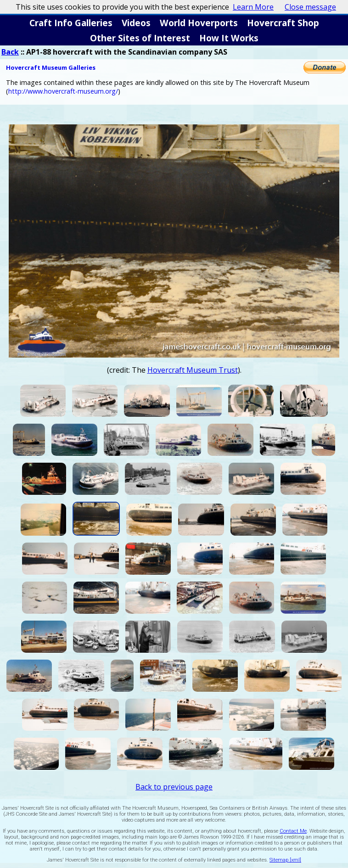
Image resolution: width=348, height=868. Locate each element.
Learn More (253, 7)
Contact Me (293, 831)
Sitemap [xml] (285, 860)
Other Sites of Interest (140, 38)
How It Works (229, 38)
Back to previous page (174, 787)
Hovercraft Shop (283, 23)
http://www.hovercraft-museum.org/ (63, 91)
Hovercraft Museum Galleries (51, 67)
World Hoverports (199, 23)
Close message (310, 7)
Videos (136, 23)
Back (10, 52)
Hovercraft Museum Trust (193, 370)
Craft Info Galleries (71, 23)
